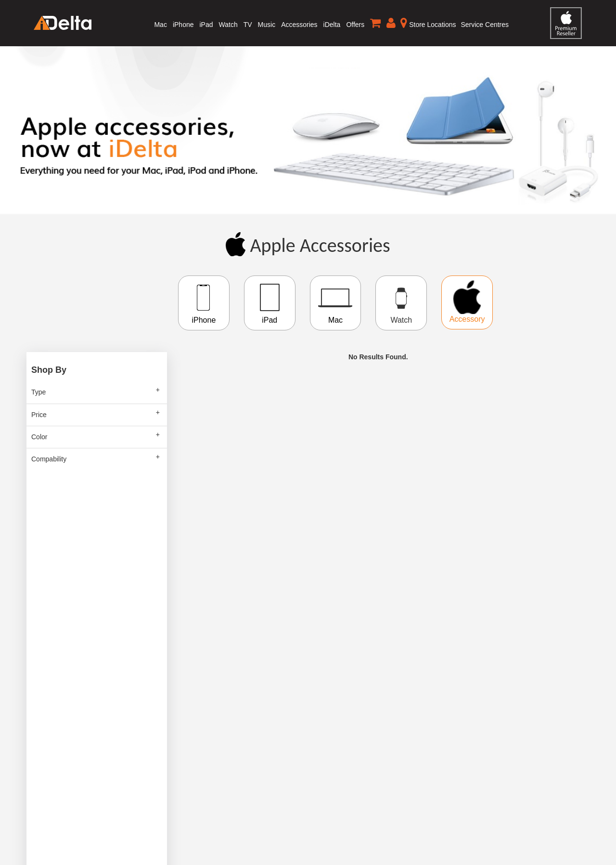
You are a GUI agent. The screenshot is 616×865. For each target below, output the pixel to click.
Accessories (299, 25)
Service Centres (485, 25)
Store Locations (428, 23)
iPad (206, 25)
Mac (160, 25)
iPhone (183, 25)
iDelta (332, 25)
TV (248, 25)
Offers (355, 25)
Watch (228, 25)
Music (267, 25)
